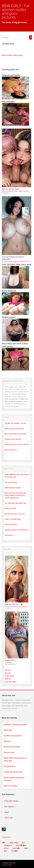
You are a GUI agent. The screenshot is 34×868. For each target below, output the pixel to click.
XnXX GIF (9, 818)
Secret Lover (9, 752)
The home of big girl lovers (14, 22)
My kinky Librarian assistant (15, 724)
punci (6, 848)
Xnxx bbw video (11, 682)
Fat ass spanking (11, 482)
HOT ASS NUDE (11, 525)
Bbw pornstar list (11, 450)
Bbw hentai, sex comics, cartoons (17, 445)
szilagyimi (8, 845)
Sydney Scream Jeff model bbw (16, 530)
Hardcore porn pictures (13, 439)
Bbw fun (7, 741)
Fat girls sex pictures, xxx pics (16, 423)
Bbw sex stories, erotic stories (16, 434)
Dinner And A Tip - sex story (15, 514)
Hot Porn (8, 670)
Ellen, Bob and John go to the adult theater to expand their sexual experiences (16, 495)
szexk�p (16, 848)
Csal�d (14, 851)
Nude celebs (9, 676)
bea (6, 851)
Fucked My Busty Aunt (13, 772)
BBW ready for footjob (13, 488)
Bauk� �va (21, 845)
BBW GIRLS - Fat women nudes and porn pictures (16, 11)
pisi (23, 842)
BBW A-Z (8, 679)
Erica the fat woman (12, 747)
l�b (4, 842)
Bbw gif (8, 673)
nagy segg (14, 842)
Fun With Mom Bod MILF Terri (16, 503)
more (14, 865)
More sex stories (11, 786)
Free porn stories (11, 801)
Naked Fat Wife (10, 509)
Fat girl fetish (9, 766)
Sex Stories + (10, 807)
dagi (26, 848)
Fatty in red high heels (13, 519)
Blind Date (8, 730)
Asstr (6, 812)
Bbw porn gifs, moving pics (15, 429)
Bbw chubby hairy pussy (12, 55)
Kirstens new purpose (13, 736)
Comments (9, 535)
